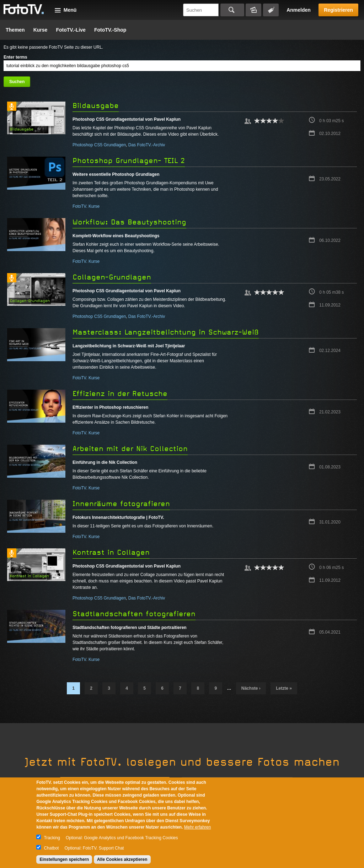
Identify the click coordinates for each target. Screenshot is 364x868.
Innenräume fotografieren (121, 504)
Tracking (52, 838)
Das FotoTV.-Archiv (147, 145)
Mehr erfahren (197, 827)
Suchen (232, 10)
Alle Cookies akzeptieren (122, 859)
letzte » (284, 688)
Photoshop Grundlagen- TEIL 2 (129, 161)
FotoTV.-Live (71, 30)
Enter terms (15, 57)
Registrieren (338, 10)
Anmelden (299, 10)
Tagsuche (271, 10)
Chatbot (51, 848)
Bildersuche (253, 10)
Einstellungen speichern (64, 859)
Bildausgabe (96, 106)
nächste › (251, 688)
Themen (15, 30)
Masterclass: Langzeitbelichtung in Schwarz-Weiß (166, 332)
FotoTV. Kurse (86, 206)
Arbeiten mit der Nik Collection (130, 449)
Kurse (41, 30)
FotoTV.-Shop (110, 30)
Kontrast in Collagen (111, 552)
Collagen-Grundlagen (112, 277)
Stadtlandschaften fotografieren (134, 614)
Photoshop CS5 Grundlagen (99, 145)
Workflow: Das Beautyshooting (129, 222)
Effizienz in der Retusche (120, 394)
